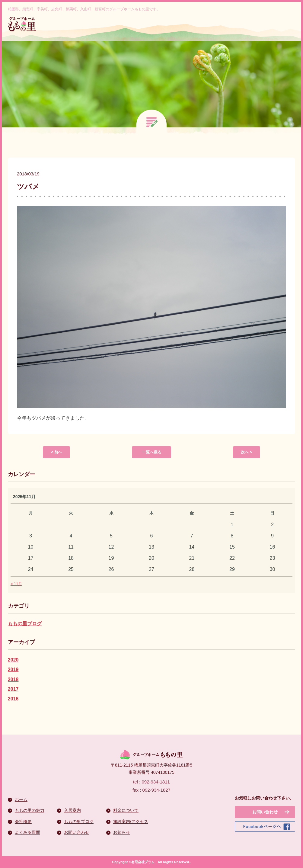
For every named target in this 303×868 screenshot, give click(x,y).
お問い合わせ (77, 832)
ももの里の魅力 (30, 810)
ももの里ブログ (25, 624)
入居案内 (72, 810)
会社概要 (23, 822)
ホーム (21, 799)
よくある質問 (27, 832)
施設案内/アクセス (131, 822)
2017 (13, 689)
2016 (13, 699)
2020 (13, 660)
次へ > (246, 452)
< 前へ (56, 452)
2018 (13, 679)
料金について (126, 810)
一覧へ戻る (152, 452)
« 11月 (16, 584)
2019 (13, 669)
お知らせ (122, 832)
